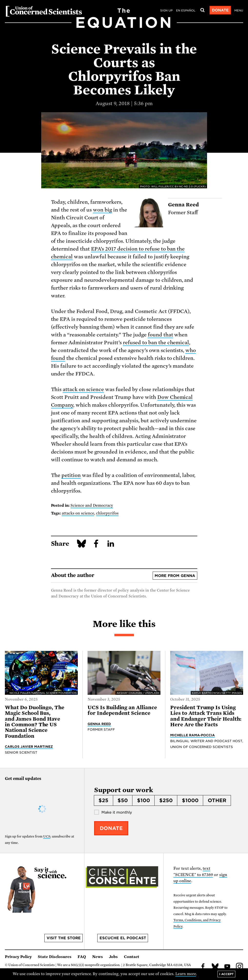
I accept (226, 974)
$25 (103, 800)
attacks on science (78, 513)
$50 (123, 800)
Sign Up (166, 10)
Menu (239, 10)
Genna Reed (99, 724)
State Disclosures (55, 957)
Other (217, 800)
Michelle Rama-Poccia (193, 735)
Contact (132, 957)
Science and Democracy (92, 505)
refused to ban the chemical (156, 343)
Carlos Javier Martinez (29, 747)
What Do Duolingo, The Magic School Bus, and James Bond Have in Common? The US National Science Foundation (35, 722)
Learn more (186, 974)
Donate (220, 10)
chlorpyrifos (107, 513)
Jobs (113, 957)
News (98, 957)
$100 (144, 800)
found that (160, 335)
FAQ (82, 957)
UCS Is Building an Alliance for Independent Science (122, 710)
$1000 (190, 800)
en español (186, 10)
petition (71, 475)
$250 (166, 800)
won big (102, 210)
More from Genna (175, 576)
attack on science (83, 389)
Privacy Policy (18, 957)
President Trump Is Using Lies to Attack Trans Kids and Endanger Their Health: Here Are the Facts (206, 716)
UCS (47, 836)
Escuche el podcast (123, 938)
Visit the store (64, 938)
